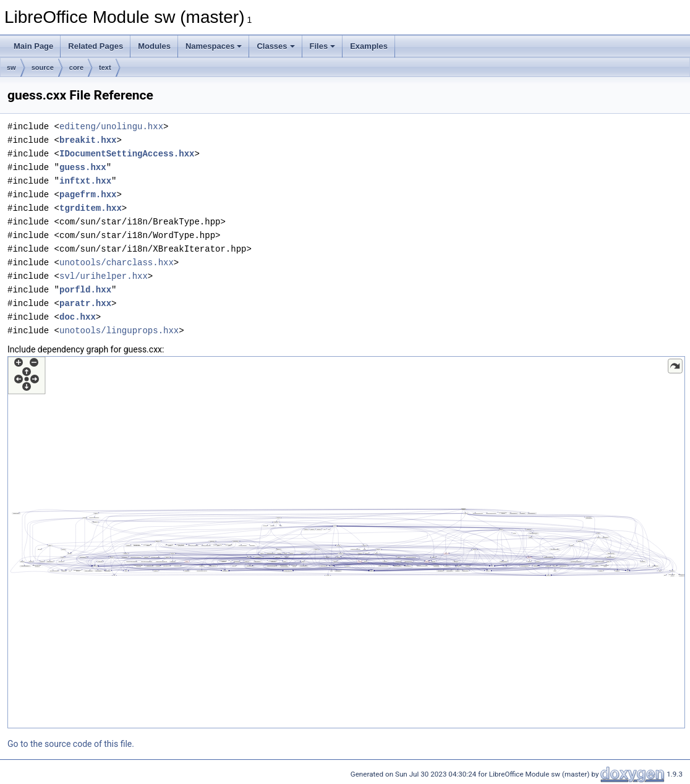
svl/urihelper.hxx (104, 276)
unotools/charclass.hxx (117, 262)
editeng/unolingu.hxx (111, 126)
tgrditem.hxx (91, 208)
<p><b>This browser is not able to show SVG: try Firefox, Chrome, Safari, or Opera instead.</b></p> (346, 542)
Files (323, 46)
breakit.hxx (88, 140)
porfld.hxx (85, 290)
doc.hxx (78, 317)
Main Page (33, 46)
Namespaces (214, 46)
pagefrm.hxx (88, 194)
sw (11, 67)
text (105, 67)
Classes (275, 46)
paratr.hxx (85, 303)
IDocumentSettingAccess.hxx (127, 154)
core (76, 67)
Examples (369, 46)
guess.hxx (83, 167)
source (43, 67)
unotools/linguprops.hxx (119, 330)
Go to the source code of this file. (71, 744)
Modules (154, 46)
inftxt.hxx (85, 181)
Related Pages (96, 46)
